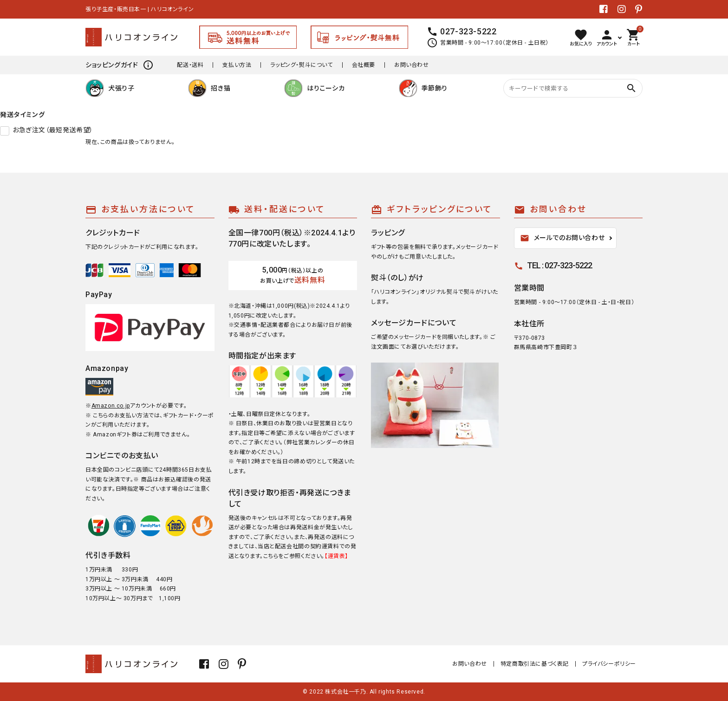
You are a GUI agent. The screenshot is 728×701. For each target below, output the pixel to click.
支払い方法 (237, 65)
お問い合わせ (412, 65)
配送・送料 (190, 65)
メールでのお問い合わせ (562, 238)
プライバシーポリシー (609, 664)
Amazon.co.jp (111, 406)
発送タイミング (22, 115)
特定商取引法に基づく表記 (535, 664)
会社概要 (364, 65)
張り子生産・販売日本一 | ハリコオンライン (140, 9)
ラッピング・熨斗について (301, 65)
